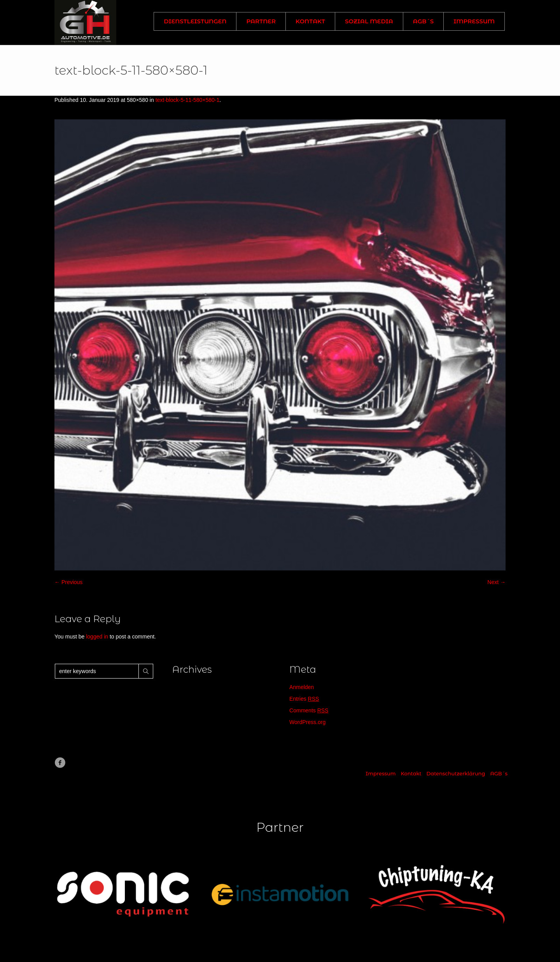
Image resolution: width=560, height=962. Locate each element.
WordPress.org (307, 722)
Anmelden (302, 687)
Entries (304, 699)
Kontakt (411, 774)
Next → (496, 582)
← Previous (68, 582)
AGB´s (499, 774)
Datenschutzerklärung (456, 774)
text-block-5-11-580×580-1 (188, 100)
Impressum (381, 774)
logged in (97, 637)
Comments (309, 710)
